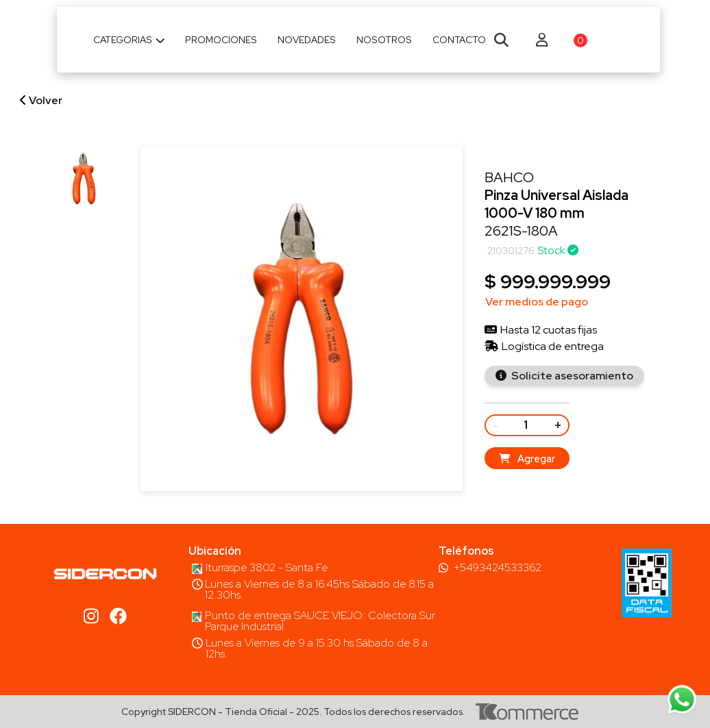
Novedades (307, 40)
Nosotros (384, 40)
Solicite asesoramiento (571, 376)
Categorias (129, 40)
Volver (41, 100)
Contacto (459, 40)
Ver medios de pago (537, 302)
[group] (84, 178)
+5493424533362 (498, 568)
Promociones (221, 40)
